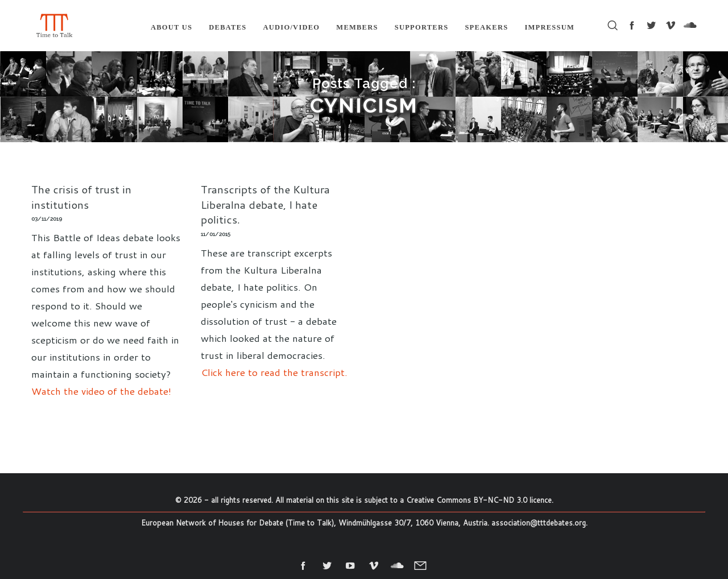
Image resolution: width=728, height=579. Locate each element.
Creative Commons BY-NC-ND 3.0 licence (479, 500)
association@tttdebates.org (539, 523)
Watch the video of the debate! (101, 391)
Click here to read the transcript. (274, 372)
